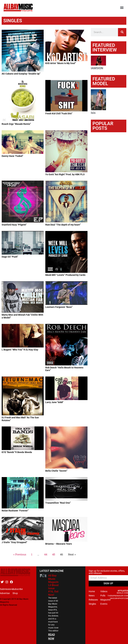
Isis (93, 113)
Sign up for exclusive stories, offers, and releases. (107, 572)
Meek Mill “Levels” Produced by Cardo (65, 275)
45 (54, 554)
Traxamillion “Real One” (58, 503)
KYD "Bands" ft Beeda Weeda (17, 452)
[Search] (122, 32)
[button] (122, 8)
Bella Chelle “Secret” (56, 471)
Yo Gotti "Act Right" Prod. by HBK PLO (65, 174)
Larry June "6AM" (54, 402)
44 (46, 554)
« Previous (20, 554)
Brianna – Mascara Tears (59, 544)
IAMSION (97, 68)
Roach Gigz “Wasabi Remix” (16, 124)
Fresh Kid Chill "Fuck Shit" (59, 114)
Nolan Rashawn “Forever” (15, 511)
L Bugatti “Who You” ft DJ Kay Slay (20, 350)
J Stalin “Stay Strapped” (14, 542)
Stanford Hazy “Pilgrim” (14, 225)
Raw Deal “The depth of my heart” (63, 225)
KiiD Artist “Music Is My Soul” (61, 63)
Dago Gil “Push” (10, 257)
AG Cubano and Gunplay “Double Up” (21, 74)
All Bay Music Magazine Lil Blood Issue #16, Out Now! (54, 585)
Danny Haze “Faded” (12, 156)
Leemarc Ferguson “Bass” (59, 307)
